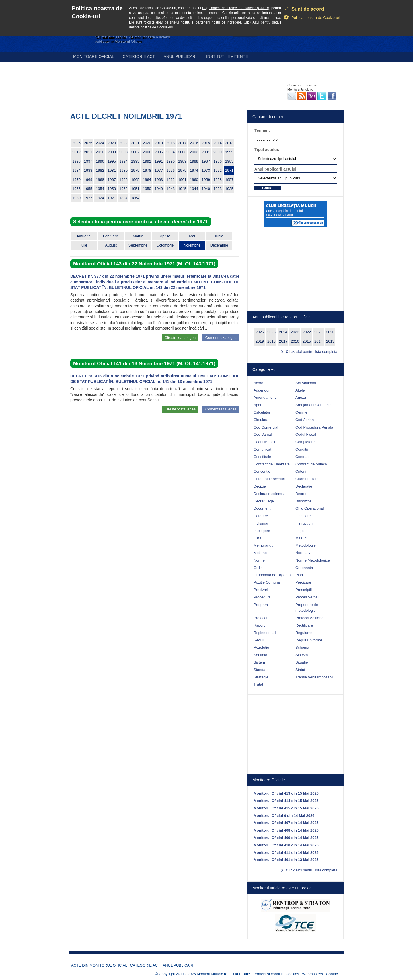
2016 (194, 143)
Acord (258, 383)
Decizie (260, 486)
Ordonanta (304, 568)
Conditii (302, 449)
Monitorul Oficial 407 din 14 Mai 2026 (286, 823)
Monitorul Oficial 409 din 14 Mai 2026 (286, 838)
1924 (100, 198)
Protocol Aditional (310, 618)
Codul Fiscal (306, 434)
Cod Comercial (266, 427)
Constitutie (262, 457)
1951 (135, 189)
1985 (229, 161)
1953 (112, 189)
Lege (300, 531)
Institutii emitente (227, 56)
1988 (194, 161)
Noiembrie (192, 245)
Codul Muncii (264, 442)
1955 (88, 189)
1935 (229, 189)
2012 (76, 152)
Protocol (260, 618)
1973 (206, 170)
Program (261, 605)
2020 (147, 143)
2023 (112, 143)
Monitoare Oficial (94, 56)
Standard (261, 670)
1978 (147, 170)
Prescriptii (304, 590)
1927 (88, 198)
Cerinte (301, 412)
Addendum (263, 390)
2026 (76, 143)
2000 (218, 152)
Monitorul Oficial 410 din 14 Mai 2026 (286, 845)
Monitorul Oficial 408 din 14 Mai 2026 (286, 830)
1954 (100, 189)
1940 (206, 189)
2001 (206, 152)
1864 (135, 198)
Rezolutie (261, 647)
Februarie (111, 236)
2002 (194, 152)
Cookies (292, 974)
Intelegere (262, 531)
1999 (229, 152)
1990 (171, 161)
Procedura (262, 597)
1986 (218, 161)
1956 (76, 189)
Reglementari (265, 633)
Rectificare (304, 625)
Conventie (262, 471)
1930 (76, 198)
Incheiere (303, 516)
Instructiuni (304, 523)
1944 (194, 189)
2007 (135, 152)
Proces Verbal (307, 597)
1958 (218, 180)
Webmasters (312, 974)
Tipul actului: (267, 150)
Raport (259, 625)
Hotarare (261, 516)
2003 (182, 152)
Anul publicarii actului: (276, 169)
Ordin (258, 568)
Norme (259, 560)
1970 (76, 180)
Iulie (84, 245)
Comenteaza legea (221, 338)
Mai (192, 236)
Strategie (261, 677)
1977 (159, 170)
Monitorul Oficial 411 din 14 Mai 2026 (286, 853)
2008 (123, 152)
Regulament (305, 633)
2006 (147, 152)
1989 (182, 161)
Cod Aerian (305, 420)
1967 (112, 180)
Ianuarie (84, 236)
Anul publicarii (181, 56)
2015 (206, 143)
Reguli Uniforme (309, 640)
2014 (218, 143)
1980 (123, 170)
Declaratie (304, 486)
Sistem (259, 662)
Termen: (262, 130)
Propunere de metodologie (307, 608)
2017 (182, 143)
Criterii (301, 471)
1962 (171, 180)
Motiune (260, 553)
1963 (159, 180)
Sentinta (260, 655)
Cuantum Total (307, 479)
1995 (112, 161)
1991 (159, 161)
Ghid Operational (309, 508)
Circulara (261, 420)
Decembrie (219, 245)
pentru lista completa (311, 352)
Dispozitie (303, 501)
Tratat (258, 684)
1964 (147, 180)
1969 (88, 180)
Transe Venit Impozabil (314, 677)
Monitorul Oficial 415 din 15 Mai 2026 (286, 808)
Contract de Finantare (272, 464)
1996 (100, 161)
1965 (135, 180)
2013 (229, 143)
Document (262, 508)
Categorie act (139, 56)
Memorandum (265, 545)
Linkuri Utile (240, 974)
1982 (100, 170)
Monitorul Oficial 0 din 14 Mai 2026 (284, 816)
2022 (123, 143)
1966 (123, 180)
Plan (299, 575)
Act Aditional (306, 383)
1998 (76, 161)
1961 (182, 180)
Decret (301, 494)
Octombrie (165, 245)
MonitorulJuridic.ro (212, 974)
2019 (159, 143)
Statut (300, 670)
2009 (112, 152)
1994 (123, 161)
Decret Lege (264, 501)
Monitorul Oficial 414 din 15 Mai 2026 (286, 801)
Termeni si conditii (268, 974)
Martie (138, 236)
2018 (171, 143)
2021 (135, 143)
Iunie (219, 236)
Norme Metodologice (313, 560)
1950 (147, 189)
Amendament (265, 397)
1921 (112, 198)
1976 (171, 170)
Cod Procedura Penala (314, 427)
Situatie (302, 662)
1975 (182, 170)
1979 (135, 170)
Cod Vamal (263, 434)
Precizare (303, 582)
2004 (171, 152)
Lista (257, 538)
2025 (88, 143)
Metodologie (306, 545)
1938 (218, 189)
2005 (159, 152)
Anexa (301, 397)
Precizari (261, 590)
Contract (302, 457)
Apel (257, 405)
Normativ (303, 553)
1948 (171, 189)
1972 (218, 170)
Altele (300, 390)
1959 (206, 180)
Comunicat (262, 449)
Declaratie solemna (269, 494)
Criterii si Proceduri (269, 479)
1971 (229, 170)
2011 (88, 152)
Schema (302, 647)
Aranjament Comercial (314, 405)
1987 (206, 161)
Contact (333, 974)
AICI (256, 22)
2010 (100, 152)
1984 (76, 170)
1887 (123, 198)
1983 (88, 170)
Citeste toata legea (180, 338)
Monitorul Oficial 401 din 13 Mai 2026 (286, 860)
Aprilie (165, 236)
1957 (229, 180)
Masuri (301, 538)
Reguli (259, 640)
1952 (123, 189)
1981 (112, 170)
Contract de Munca (311, 464)
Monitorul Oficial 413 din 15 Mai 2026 (286, 793)
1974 (194, 170)
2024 (100, 143)
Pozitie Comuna (267, 582)
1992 (147, 161)
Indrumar (261, 523)
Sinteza (302, 655)
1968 (100, 180)
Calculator (262, 412)
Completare (305, 442)
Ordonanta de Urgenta (272, 575)
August (111, 245)
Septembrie (138, 245)
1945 (182, 189)
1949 (159, 189)
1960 (194, 180)
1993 (135, 161)
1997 (88, 161)
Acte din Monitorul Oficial (99, 965)
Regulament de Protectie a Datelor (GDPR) (236, 8)
